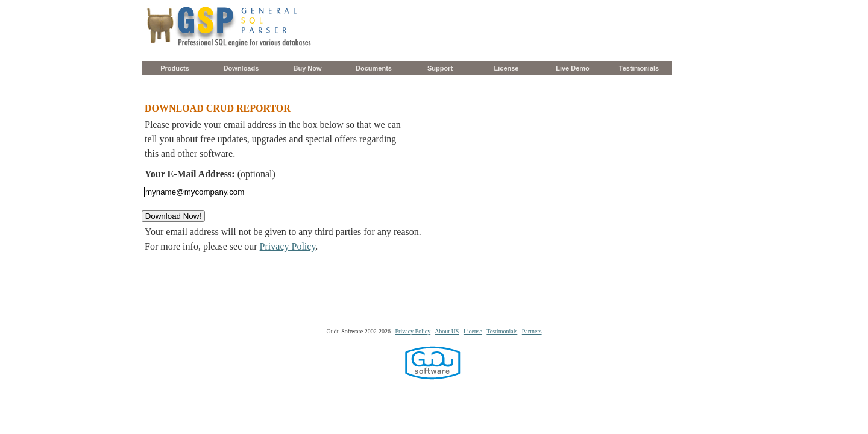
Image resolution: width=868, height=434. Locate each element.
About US (447, 331)
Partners (532, 331)
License (507, 68)
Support (440, 68)
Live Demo (573, 68)
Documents (374, 68)
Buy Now (307, 68)
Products (175, 68)
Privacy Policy (288, 246)
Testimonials (639, 68)
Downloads (241, 68)
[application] (865, 431)
